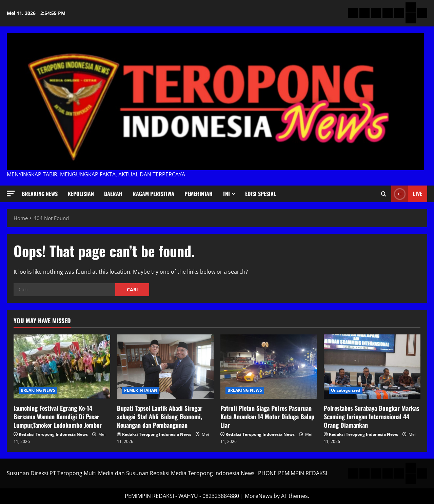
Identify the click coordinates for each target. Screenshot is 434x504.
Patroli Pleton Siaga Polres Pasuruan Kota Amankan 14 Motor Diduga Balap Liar (267, 416)
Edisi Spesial (261, 194)
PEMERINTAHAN (141, 390)
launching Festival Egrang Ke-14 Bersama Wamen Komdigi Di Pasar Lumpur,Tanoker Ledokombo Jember (58, 416)
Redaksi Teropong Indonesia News (53, 434)
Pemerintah (199, 194)
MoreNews (259, 496)
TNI (226, 194)
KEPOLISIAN (81, 194)
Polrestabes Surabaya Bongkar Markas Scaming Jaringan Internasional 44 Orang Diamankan (372, 416)
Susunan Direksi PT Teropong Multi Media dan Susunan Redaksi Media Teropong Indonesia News (131, 473)
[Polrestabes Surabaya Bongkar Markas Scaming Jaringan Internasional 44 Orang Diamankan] (372, 367)
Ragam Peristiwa (153, 194)
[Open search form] (384, 194)
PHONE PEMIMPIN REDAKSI (293, 473)
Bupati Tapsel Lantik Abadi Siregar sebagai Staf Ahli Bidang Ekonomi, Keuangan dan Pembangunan (160, 416)
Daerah (113, 194)
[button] (11, 193)
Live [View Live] (407, 194)
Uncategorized (346, 390)
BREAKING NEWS (40, 194)
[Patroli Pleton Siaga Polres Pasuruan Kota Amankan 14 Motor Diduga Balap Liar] (269, 367)
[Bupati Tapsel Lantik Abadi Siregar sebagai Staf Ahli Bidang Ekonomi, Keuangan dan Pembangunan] (165, 367)
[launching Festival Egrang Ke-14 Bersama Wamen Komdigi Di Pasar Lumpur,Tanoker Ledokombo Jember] (62, 367)
